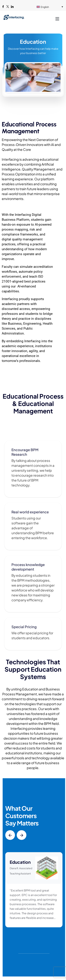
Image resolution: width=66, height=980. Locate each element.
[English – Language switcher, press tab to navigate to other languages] (50, 7)
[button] (10, 835)
